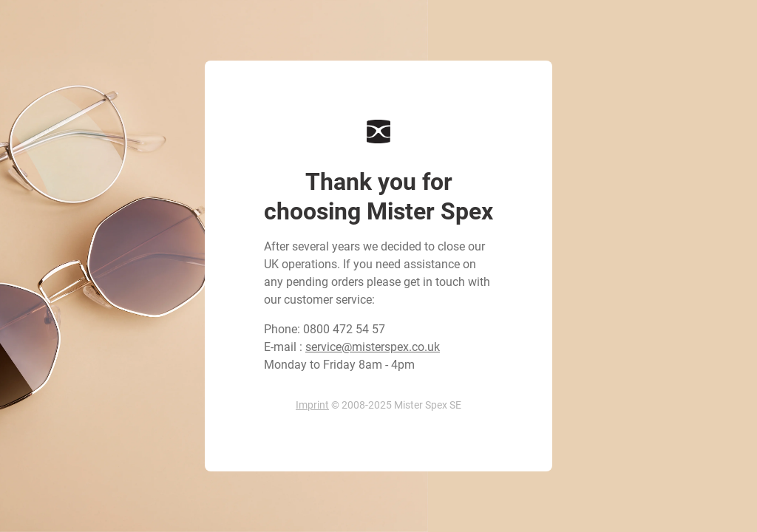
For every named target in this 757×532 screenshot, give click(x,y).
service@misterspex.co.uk (373, 347)
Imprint (312, 405)
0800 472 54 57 (344, 329)
